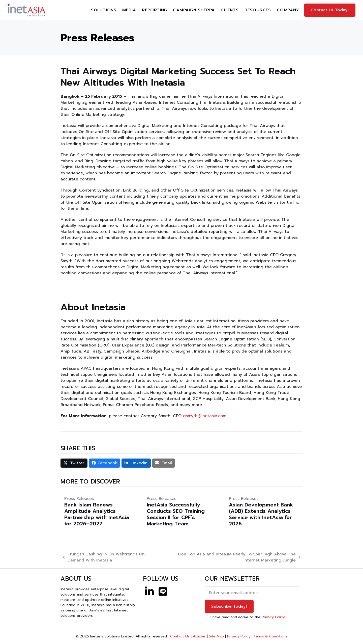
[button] (74, 463)
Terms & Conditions (270, 636)
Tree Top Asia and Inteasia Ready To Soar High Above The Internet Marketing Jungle (231, 557)
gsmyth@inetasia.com (205, 416)
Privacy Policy (273, 617)
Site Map (216, 636)
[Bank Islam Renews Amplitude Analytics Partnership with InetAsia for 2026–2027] (99, 511)
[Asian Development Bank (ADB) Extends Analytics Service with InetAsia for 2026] (264, 511)
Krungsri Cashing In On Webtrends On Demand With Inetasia (104, 557)
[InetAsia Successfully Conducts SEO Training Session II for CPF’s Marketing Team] (182, 511)
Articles (199, 636)
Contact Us (179, 636)
